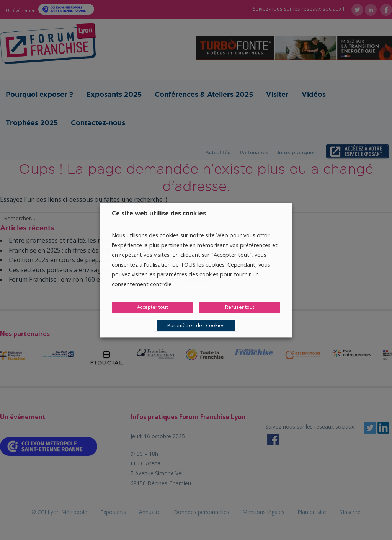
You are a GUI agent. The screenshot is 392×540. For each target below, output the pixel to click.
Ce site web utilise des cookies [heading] (159, 213)
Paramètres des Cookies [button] (196, 325)
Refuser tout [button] (240, 307)
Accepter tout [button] (152, 307)
